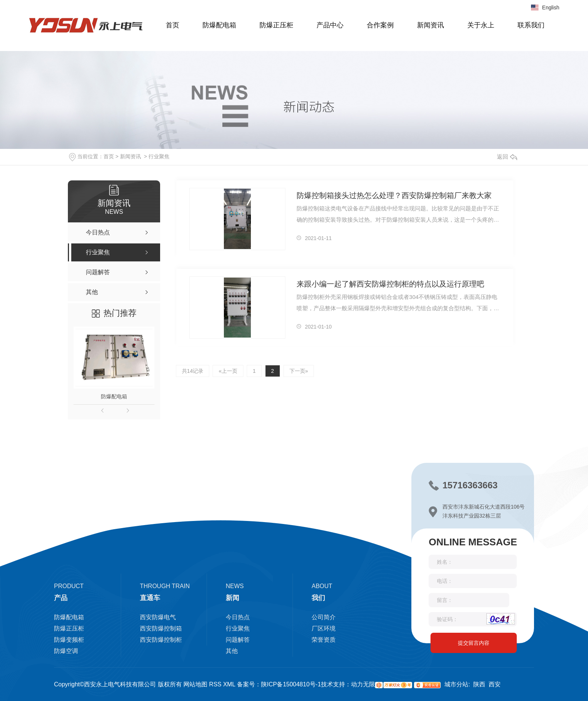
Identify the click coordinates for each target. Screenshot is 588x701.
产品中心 (330, 25)
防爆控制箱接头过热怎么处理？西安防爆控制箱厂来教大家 (394, 195)
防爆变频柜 (69, 640)
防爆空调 (66, 651)
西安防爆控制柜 (161, 640)
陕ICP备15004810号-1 (291, 684)
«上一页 (228, 371)
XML (229, 684)
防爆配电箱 (219, 25)
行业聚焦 (159, 156)
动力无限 (363, 684)
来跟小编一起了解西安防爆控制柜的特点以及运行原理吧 (390, 284)
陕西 (479, 684)
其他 (232, 651)
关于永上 (481, 25)
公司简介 (324, 617)
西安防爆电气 (158, 617)
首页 (172, 25)
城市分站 (456, 684)
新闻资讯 (430, 25)
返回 (507, 157)
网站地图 (195, 684)
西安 (495, 684)
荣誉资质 (324, 640)
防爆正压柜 (276, 25)
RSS (214, 684)
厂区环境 (324, 628)
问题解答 (238, 640)
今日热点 (238, 617)
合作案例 (380, 25)
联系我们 (531, 25)
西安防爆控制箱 (161, 628)
